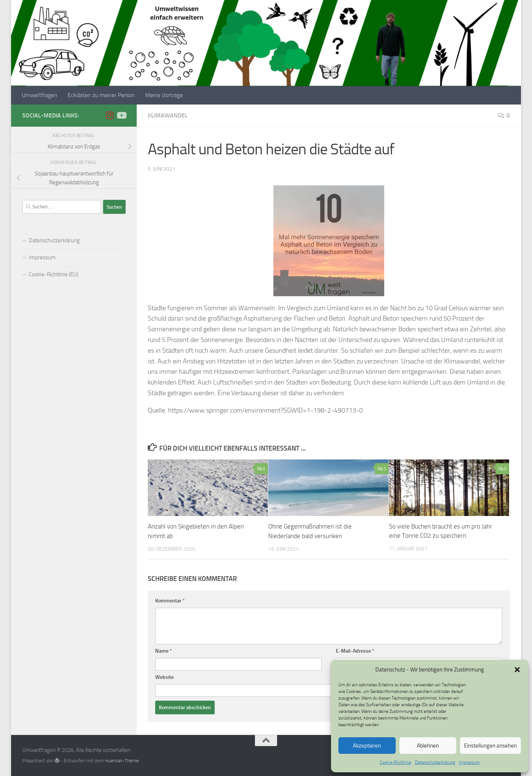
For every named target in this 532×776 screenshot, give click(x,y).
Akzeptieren (367, 746)
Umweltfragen (40, 95)
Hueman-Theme (122, 760)
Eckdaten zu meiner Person (101, 95)
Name (163, 651)
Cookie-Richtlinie (395, 762)
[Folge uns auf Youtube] (121, 115)
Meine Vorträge (164, 95)
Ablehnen (428, 746)
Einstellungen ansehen (490, 746)
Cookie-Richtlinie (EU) (54, 274)
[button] (517, 670)
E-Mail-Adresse (355, 651)
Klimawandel (168, 115)
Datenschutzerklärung (435, 762)
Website (164, 677)
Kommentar (170, 600)
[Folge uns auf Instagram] (109, 115)
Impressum (469, 762)
